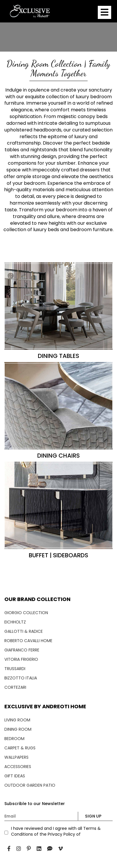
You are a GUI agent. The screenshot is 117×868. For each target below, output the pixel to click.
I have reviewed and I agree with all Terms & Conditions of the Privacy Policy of (56, 831)
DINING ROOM (18, 729)
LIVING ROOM (17, 720)
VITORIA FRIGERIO (21, 659)
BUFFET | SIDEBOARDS (58, 555)
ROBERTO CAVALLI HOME (28, 641)
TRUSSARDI (15, 669)
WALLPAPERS (16, 757)
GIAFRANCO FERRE (22, 650)
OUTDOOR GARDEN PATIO (30, 785)
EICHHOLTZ (15, 622)
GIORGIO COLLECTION (26, 613)
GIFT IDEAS (15, 776)
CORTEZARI (15, 687)
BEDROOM (14, 739)
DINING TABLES (58, 356)
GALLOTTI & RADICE (24, 631)
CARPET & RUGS (20, 748)
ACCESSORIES (18, 767)
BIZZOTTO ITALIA (21, 678)
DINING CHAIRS (58, 456)
